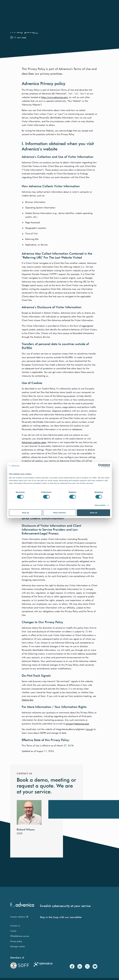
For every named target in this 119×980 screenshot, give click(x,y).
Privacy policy (16, 941)
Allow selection (60, 513)
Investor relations (19, 917)
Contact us (15, 926)
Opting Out (27, 700)
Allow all (94, 513)
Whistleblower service (20, 936)
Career (13, 931)
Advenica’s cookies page (34, 442)
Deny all (25, 513)
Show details (100, 505)
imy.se (89, 729)
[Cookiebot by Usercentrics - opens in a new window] (100, 466)
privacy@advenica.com (77, 724)
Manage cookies (18, 946)
